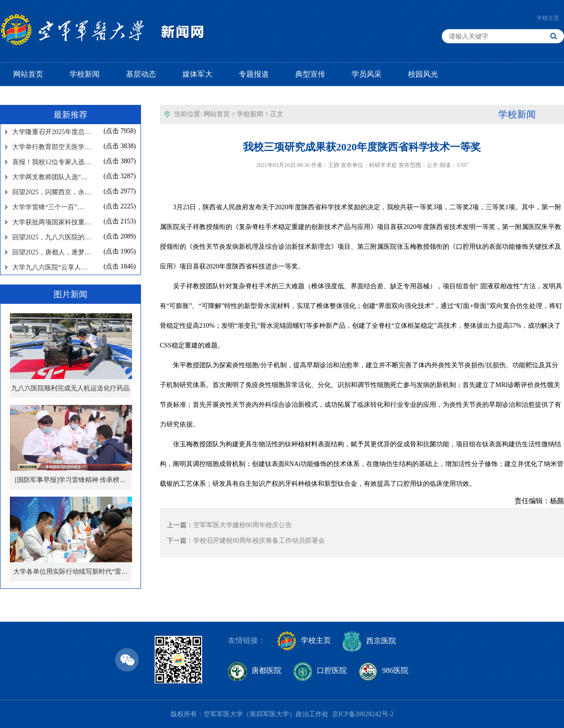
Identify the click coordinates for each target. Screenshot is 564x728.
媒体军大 (197, 74)
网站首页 (28, 74)
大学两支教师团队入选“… (50, 177)
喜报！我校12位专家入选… (52, 162)
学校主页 (548, 18)
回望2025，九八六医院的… (52, 237)
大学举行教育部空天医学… (52, 147)
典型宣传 (310, 74)
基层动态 (141, 74)
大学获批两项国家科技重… (52, 222)
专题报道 (254, 74)
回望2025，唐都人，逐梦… (52, 252)
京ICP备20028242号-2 (363, 714)
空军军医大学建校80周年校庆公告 (243, 525)
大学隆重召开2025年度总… (52, 132)
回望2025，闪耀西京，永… (52, 192)
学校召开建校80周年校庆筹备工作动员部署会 (259, 541)
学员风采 (367, 74)
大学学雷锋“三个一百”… (48, 207)
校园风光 (423, 74)
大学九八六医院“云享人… (50, 267)
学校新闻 (85, 74)
